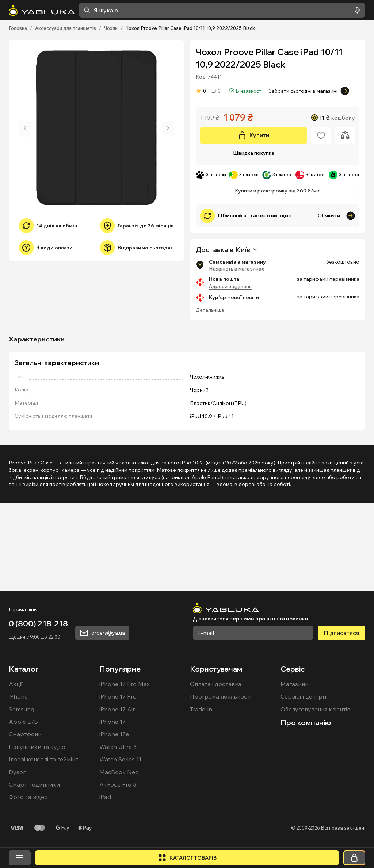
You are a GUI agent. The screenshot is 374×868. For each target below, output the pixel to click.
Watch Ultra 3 (118, 839)
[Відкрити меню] (20, 858)
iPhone (18, 789)
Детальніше (210, 310)
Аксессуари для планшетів (66, 28)
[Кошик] (354, 858)
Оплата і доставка (216, 776)
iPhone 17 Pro (118, 789)
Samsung (22, 802)
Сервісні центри (303, 789)
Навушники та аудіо (37, 839)
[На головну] (42, 10)
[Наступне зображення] (168, 128)
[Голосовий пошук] (356, 10)
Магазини (295, 776)
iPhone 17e (114, 826)
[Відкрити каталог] (187, 858)
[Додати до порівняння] (345, 135)
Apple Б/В (23, 814)
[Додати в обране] (321, 135)
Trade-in (201, 802)
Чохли (111, 28)
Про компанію (306, 815)
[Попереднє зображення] (25, 128)
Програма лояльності (221, 789)
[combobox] (222, 10)
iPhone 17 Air (117, 802)
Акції (16, 776)
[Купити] (253, 135)
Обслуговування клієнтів (315, 802)
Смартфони (25, 826)
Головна (18, 28)
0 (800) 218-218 (38, 716)
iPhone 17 (112, 814)
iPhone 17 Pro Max (125, 776)
